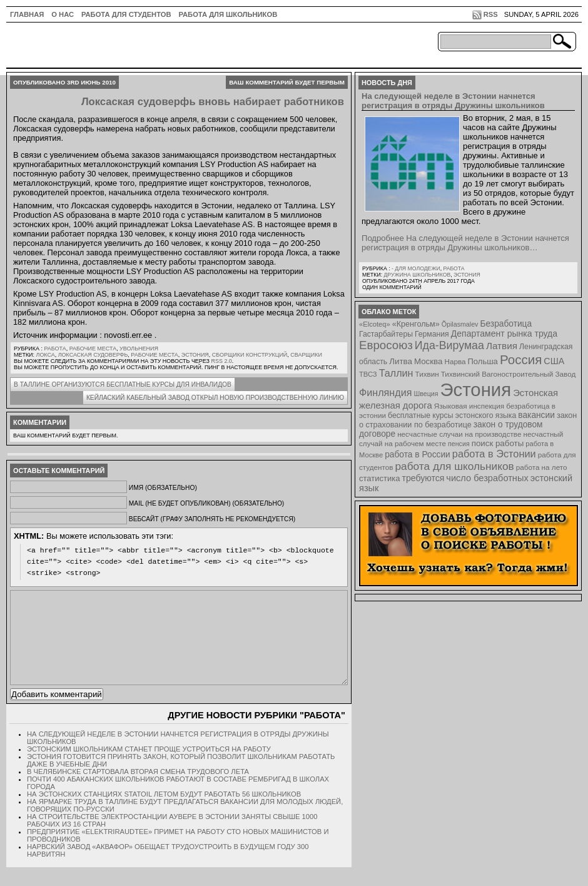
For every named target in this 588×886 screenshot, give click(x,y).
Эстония (195, 355)
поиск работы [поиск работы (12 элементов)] (498, 443)
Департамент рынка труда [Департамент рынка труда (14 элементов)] (504, 334)
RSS (491, 14)
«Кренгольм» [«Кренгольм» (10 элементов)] (416, 324)
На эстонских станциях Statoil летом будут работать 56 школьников (164, 813)
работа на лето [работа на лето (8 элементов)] (542, 467)
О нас (63, 14)
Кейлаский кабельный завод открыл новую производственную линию (215, 398)
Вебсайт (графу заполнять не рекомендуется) (212, 519)
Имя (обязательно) (163, 488)
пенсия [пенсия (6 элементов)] (459, 444)
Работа (55, 349)
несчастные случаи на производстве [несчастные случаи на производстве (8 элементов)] (459, 434)
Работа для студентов (126, 14)
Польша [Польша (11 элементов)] (483, 361)
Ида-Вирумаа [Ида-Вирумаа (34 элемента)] (449, 345)
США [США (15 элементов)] (554, 361)
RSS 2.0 (221, 361)
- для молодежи (416, 268)
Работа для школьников (228, 14)
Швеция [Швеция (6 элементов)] (426, 394)
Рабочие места (93, 349)
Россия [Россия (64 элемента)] (521, 359)
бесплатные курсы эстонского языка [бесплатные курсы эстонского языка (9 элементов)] (452, 415)
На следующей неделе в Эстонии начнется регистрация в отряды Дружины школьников (453, 101)
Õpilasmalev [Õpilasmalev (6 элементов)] (460, 324)
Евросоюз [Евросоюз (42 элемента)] (386, 345)
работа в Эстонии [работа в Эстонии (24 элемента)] (494, 454)
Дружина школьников (417, 275)
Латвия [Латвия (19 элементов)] (502, 346)
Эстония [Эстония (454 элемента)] (476, 390)
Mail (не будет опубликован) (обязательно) (206, 503)
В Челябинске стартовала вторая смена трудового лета (138, 790)
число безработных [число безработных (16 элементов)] (487, 478)
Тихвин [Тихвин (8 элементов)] (427, 374)
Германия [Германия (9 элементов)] (432, 334)
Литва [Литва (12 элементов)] (401, 361)
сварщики (306, 355)
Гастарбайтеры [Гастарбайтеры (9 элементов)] (386, 334)
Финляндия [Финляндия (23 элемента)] (385, 392)
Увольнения (139, 349)
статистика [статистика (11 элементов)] (379, 478)
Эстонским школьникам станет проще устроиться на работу (149, 768)
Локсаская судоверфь (93, 355)
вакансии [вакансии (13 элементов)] (536, 415)
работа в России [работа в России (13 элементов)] (418, 455)
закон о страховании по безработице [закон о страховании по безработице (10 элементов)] (468, 420)
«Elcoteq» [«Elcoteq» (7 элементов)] (375, 324)
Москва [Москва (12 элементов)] (428, 361)
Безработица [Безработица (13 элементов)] (506, 324)
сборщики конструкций (250, 355)
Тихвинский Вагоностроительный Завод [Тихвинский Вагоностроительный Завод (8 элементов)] (509, 374)
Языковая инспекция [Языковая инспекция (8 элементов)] (469, 406)
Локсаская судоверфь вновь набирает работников (213, 102)
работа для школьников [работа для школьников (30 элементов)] (455, 466)
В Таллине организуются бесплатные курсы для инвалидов (123, 384)
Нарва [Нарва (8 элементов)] (455, 361)
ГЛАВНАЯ (27, 14)
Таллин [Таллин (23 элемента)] (396, 373)
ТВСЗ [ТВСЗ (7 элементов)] (368, 374)
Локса (46, 355)
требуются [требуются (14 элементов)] (423, 478)
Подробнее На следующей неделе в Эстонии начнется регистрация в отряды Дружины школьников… (465, 243)
